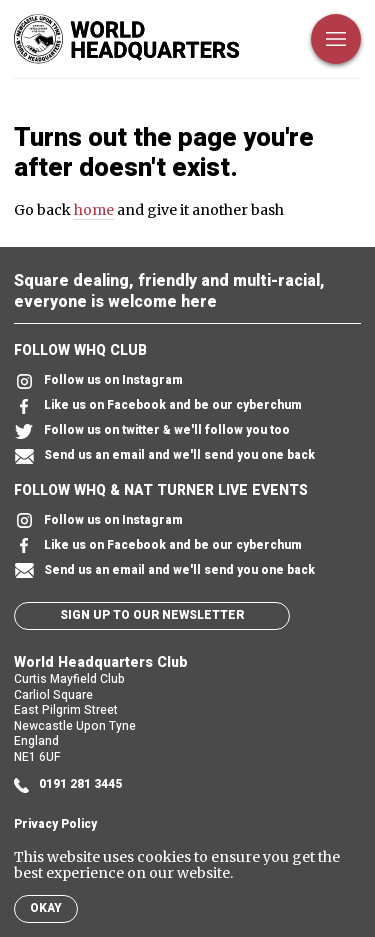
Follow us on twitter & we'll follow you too (152, 431)
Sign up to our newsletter (152, 615)
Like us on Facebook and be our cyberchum (158, 406)
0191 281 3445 (68, 785)
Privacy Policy (55, 825)
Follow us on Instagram (98, 381)
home (94, 210)
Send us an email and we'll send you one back (164, 456)
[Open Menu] (336, 39)
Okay (46, 908)
